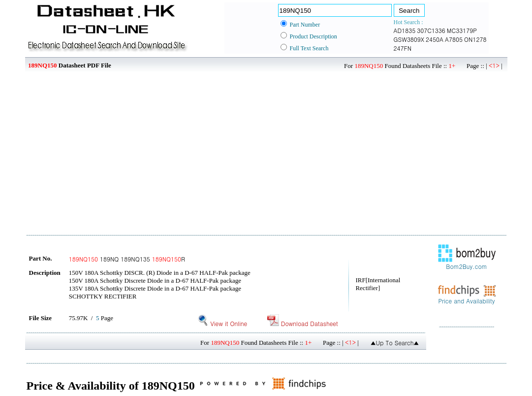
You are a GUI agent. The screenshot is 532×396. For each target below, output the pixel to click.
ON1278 (475, 39)
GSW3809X (409, 39)
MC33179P (462, 30)
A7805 (454, 39)
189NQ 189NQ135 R (127, 259)
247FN (403, 48)
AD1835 (405, 30)
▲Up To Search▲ (395, 343)
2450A (435, 39)
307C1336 (431, 30)
